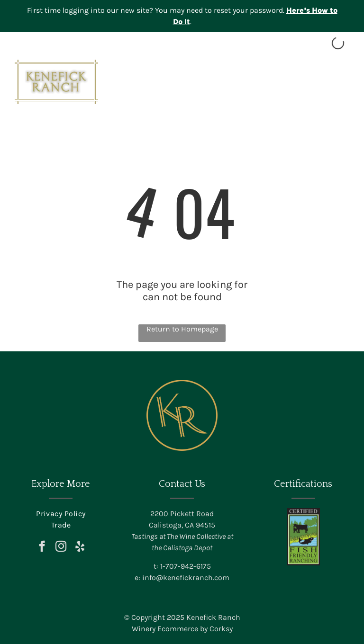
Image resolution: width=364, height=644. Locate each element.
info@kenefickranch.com (186, 577)
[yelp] (80, 547)
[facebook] (42, 547)
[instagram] (61, 547)
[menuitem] (61, 514)
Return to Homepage (182, 329)
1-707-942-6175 (186, 566)
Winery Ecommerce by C (173, 629)
